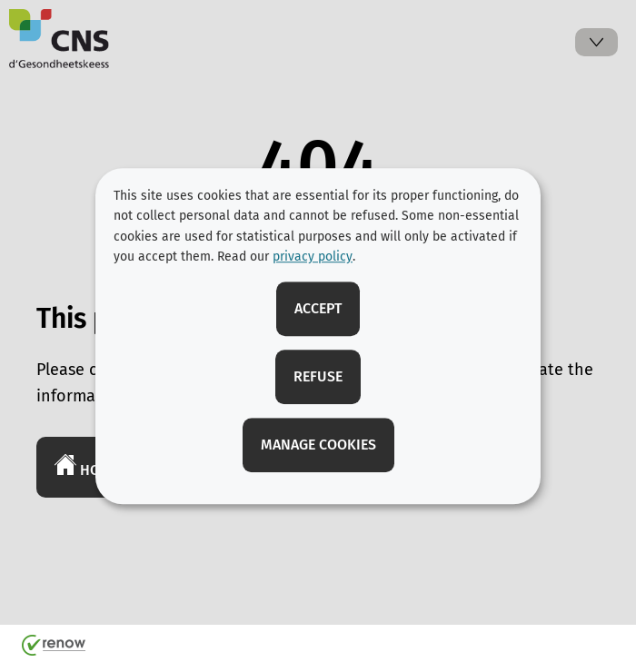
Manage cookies (318, 445)
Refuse (318, 376)
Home (87, 466)
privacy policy (313, 257)
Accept (318, 308)
